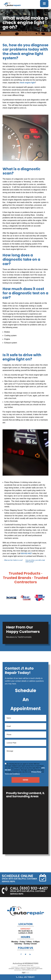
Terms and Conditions (12, 774)
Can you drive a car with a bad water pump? (35, 561)
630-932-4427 (26, 553)
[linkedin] (30, 954)
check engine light (27, 83)
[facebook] (21, 954)
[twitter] (25, 954)
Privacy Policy (36, 772)
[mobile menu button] (44, 4)
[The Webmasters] (25, 964)
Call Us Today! (25, 977)
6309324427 (26, 929)
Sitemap (12, 969)
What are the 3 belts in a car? (13, 560)
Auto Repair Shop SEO (25, 965)
